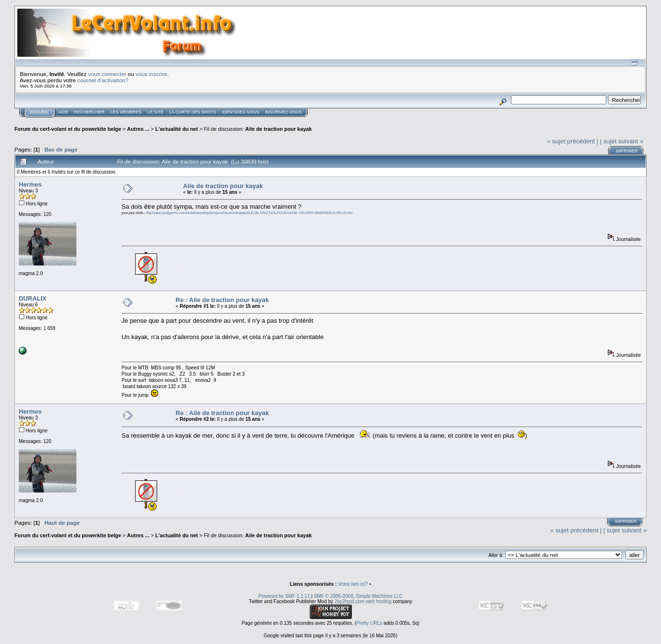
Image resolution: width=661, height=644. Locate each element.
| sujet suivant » (622, 141)
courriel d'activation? (103, 80)
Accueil (39, 112)
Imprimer (627, 151)
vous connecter (107, 74)
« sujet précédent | (573, 141)
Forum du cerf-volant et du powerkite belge (68, 129)
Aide (63, 112)
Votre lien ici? (353, 584)
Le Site (156, 112)
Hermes (30, 184)
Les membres (126, 112)
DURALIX (33, 298)
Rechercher (89, 112)
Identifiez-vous (240, 112)
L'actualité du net (177, 129)
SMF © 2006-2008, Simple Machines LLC (358, 596)
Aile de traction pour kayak (278, 129)
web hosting (379, 601)
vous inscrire (151, 74)
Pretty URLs (369, 623)
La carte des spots (193, 112)
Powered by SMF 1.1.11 (284, 596)
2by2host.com (349, 601)
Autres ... (139, 129)
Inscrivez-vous (283, 112)
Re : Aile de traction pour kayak (222, 300)
